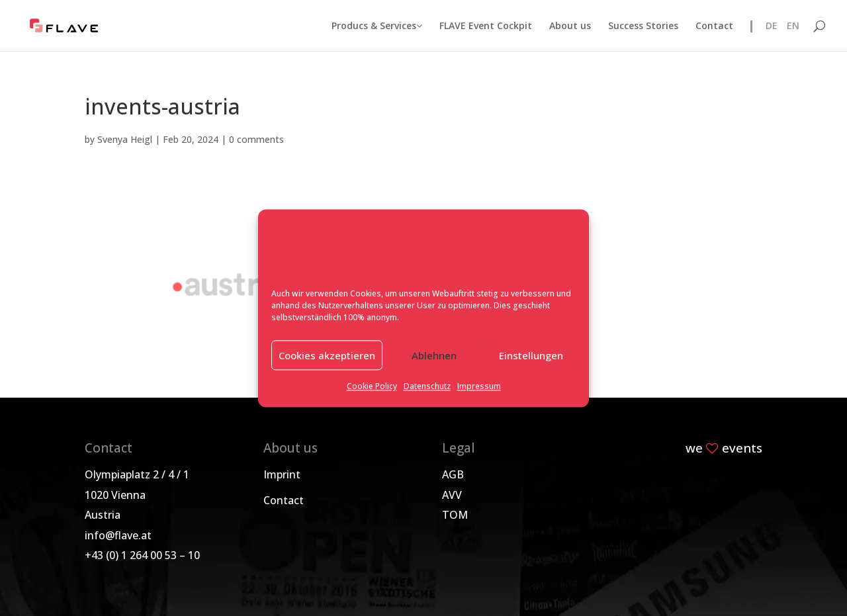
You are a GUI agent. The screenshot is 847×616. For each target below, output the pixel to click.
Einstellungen (531, 355)
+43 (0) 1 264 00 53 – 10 (142, 555)
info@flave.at (118, 535)
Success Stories (643, 26)
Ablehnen (434, 355)
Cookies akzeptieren (327, 355)
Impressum (479, 387)
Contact (714, 26)
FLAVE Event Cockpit (486, 26)
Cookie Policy (372, 387)
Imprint (282, 474)
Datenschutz (427, 387)
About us (570, 26)
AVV (452, 495)
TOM (455, 515)
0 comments (256, 139)
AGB (453, 474)
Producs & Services (377, 26)
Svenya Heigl (125, 139)
